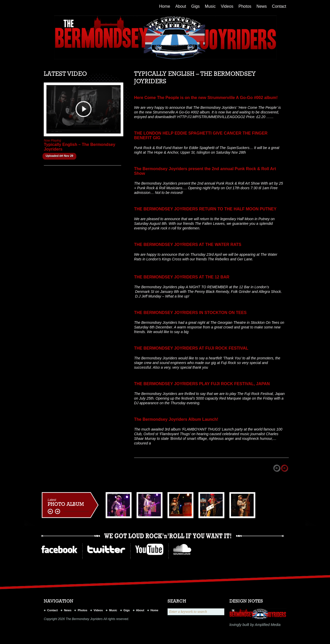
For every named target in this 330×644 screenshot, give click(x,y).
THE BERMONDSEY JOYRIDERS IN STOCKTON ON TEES (190, 313)
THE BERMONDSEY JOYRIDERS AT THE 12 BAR (182, 277)
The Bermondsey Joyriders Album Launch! (176, 419)
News (262, 6)
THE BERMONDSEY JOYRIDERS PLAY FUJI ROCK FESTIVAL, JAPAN (202, 384)
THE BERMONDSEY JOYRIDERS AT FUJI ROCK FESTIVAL (191, 348)
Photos (245, 6)
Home (165, 6)
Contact (279, 6)
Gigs (196, 6)
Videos (227, 6)
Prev (277, 468)
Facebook (59, 549)
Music (210, 6)
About (181, 6)
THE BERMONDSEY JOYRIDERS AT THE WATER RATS (188, 245)
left (51, 512)
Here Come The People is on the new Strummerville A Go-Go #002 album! (206, 98)
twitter (106, 549)
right (57, 512)
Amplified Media (268, 625)
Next (285, 468)
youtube (149, 549)
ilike (182, 549)
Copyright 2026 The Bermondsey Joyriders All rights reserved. (86, 619)
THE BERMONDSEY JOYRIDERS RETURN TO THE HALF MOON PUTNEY (205, 209)
